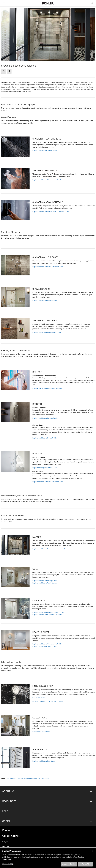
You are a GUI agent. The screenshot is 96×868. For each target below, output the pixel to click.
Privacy (6, 830)
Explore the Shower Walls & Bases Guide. (48, 267)
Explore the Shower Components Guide (47, 180)
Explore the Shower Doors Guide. (45, 300)
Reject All (85, 865)
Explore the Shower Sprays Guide (45, 150)
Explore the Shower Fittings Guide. (45, 418)
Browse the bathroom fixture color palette (48, 701)
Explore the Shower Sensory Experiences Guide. (50, 549)
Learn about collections (41, 732)
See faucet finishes (39, 698)
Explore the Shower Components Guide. (47, 388)
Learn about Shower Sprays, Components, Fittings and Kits (27, 778)
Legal (5, 841)
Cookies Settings (11, 836)
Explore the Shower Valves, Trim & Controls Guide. (51, 212)
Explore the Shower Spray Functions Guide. (49, 612)
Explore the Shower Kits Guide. (44, 761)
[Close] (92, 852)
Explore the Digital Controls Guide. (45, 468)
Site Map (7, 847)
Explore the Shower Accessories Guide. (47, 332)
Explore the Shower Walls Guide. (45, 583)
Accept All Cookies (69, 865)
